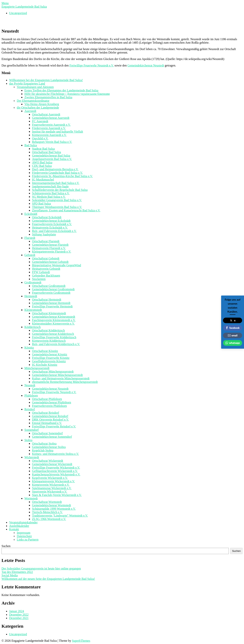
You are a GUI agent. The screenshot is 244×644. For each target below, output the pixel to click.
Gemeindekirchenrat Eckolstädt (51, 221)
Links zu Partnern (28, 540)
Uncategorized (18, 13)
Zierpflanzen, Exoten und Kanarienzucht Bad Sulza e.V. (66, 210)
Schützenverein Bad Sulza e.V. (51, 193)
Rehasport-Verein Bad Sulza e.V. (52, 142)
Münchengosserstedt (37, 368)
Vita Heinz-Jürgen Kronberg (42, 104)
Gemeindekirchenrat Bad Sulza (51, 156)
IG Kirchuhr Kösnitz (45, 365)
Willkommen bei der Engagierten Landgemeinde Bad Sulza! (46, 80)
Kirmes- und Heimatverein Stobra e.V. (55, 454)
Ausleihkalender (19, 526)
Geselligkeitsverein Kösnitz (49, 361)
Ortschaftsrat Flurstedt (46, 241)
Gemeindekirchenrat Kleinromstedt (54, 317)
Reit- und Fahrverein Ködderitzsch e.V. (56, 344)
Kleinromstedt (33, 310)
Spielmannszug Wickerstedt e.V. (52, 488)
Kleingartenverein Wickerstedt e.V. (53, 481)
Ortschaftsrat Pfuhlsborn (47, 399)
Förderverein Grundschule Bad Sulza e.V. (57, 173)
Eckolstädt (31, 214)
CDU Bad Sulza (42, 166)
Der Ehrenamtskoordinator (33, 101)
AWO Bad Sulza (42, 162)
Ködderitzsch (33, 327)
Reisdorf (30, 409)
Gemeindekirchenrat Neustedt (146, 65)
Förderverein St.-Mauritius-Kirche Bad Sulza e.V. (62, 176)
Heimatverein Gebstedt (46, 269)
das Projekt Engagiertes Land (27, 84)
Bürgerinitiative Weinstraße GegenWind (57, 265)
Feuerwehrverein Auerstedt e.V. (51, 125)
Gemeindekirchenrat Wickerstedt (52, 464)
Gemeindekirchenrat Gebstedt (50, 262)
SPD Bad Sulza (41, 204)
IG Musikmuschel (43, 180)
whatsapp (233, 343)
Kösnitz (29, 348)
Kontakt (14, 529)
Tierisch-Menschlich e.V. (47, 512)
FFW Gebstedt (41, 272)
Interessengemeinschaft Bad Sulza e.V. (56, 183)
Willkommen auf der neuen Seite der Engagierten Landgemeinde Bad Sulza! (48, 579)
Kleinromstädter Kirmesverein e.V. (53, 324)
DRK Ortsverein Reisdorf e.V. (50, 420)
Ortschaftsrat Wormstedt (47, 502)
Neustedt (30, 385)
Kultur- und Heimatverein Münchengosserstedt (61, 378)
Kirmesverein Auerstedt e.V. (49, 135)
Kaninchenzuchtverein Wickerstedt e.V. (56, 474)
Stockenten (39, 279)
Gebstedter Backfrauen (46, 276)
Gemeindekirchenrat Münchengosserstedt (57, 375)
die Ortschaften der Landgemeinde (38, 108)
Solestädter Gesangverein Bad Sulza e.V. (57, 200)
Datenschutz (24, 536)
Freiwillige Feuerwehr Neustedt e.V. (91, 65)
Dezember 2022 (19, 615)
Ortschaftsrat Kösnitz (45, 351)
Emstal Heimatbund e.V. (47, 423)
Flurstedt (30, 238)
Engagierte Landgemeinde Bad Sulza (24, 7)
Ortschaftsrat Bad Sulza (47, 152)
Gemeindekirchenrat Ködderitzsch (53, 334)
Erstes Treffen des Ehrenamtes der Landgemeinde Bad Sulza (61, 90)
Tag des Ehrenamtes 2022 (17, 572)
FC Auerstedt (40, 121)
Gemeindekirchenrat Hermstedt (51, 303)
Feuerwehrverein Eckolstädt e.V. (52, 224)
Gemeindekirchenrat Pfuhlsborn (52, 402)
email (233, 335)
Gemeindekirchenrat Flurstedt (50, 245)
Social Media (10, 575)
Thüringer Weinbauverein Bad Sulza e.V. (57, 207)
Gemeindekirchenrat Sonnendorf (52, 437)
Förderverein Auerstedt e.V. (49, 128)
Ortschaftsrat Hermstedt (47, 300)
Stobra (28, 440)
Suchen (6, 546)
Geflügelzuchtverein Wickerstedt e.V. (55, 471)
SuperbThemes (81, 641)
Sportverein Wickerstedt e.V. (50, 492)
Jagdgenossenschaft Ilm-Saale (50, 186)
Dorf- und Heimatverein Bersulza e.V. (55, 169)
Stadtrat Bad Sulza (43, 149)
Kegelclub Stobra (43, 450)
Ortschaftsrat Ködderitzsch (48, 330)
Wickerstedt (32, 457)
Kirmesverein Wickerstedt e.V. (51, 485)
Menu (5, 3)
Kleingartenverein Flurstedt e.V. (52, 252)
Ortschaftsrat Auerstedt (46, 114)
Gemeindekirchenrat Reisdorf (50, 416)
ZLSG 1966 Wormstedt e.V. (49, 519)
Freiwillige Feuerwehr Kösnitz (51, 358)
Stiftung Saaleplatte (44, 234)
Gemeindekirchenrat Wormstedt (51, 505)
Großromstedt (33, 282)
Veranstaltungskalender (23, 522)
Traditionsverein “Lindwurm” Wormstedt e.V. (60, 516)
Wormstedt (31, 498)
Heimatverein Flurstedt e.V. (49, 248)
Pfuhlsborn (31, 396)
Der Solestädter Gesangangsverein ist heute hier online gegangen (41, 568)
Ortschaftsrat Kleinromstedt (49, 313)
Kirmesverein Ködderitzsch (49, 341)
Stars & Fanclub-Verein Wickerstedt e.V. (57, 495)
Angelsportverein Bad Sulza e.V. (52, 159)
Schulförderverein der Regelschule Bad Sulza (60, 190)
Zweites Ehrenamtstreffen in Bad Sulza (48, 97)
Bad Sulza (31, 145)
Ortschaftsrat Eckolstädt (47, 217)
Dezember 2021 (19, 618)
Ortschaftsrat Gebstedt (46, 258)
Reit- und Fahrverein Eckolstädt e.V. (54, 231)
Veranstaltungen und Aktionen (35, 87)
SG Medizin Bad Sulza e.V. (49, 197)
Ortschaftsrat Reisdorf (46, 413)
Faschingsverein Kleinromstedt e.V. (54, 320)
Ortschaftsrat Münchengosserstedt (53, 372)
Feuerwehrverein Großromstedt (51, 293)
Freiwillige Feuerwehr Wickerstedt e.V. (56, 468)
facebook (233, 328)
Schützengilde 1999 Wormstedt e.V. (54, 509)
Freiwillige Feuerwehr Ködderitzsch (54, 337)
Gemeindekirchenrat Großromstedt (53, 289)
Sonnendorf (32, 430)
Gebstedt (30, 255)
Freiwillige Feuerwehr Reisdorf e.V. (54, 426)
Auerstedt (30, 111)
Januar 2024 (17, 611)
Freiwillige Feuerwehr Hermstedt (52, 306)
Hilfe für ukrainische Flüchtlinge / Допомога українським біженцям (67, 94)
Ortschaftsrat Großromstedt (49, 286)
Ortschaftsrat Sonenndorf (47, 433)
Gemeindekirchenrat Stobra (49, 447)
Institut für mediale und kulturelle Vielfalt (58, 132)
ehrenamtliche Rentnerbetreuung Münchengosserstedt (65, 382)
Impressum (24, 533)
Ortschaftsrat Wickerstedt (48, 461)
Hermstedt (31, 296)
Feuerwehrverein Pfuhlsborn (49, 406)
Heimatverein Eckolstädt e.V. (50, 228)
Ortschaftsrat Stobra (44, 444)
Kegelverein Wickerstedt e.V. (50, 478)
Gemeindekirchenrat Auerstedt (51, 118)
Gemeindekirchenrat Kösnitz (50, 354)
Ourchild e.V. (40, 138)
